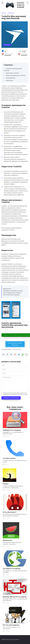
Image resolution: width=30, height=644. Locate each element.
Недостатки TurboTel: (12, 73)
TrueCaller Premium (9, 458)
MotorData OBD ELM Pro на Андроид (15, 597)
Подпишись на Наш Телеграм (15, 344)
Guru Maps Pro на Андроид (12, 569)
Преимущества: (11, 78)
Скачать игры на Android (20, 5)
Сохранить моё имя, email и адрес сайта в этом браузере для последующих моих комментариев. (15, 394)
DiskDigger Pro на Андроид (12, 430)
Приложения (7, 45)
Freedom (6, 484)
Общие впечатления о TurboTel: (16, 75)
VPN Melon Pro (7, 540)
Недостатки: (9, 80)
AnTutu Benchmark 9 (9, 512)
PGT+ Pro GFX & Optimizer (11, 625)
